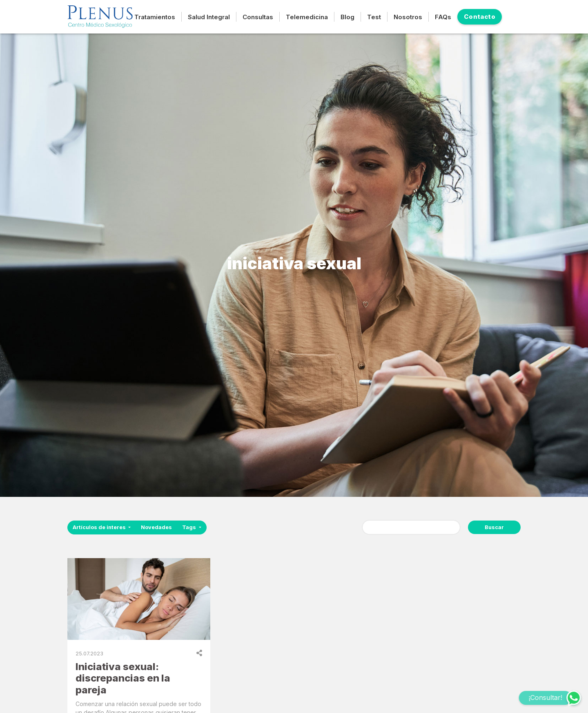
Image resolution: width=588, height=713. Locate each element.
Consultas (258, 17)
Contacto (480, 17)
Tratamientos (155, 17)
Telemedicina (307, 17)
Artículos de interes (100, 527)
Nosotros (408, 17)
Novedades (156, 527)
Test (374, 17)
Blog (347, 17)
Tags (190, 527)
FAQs (443, 17)
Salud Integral (209, 17)
